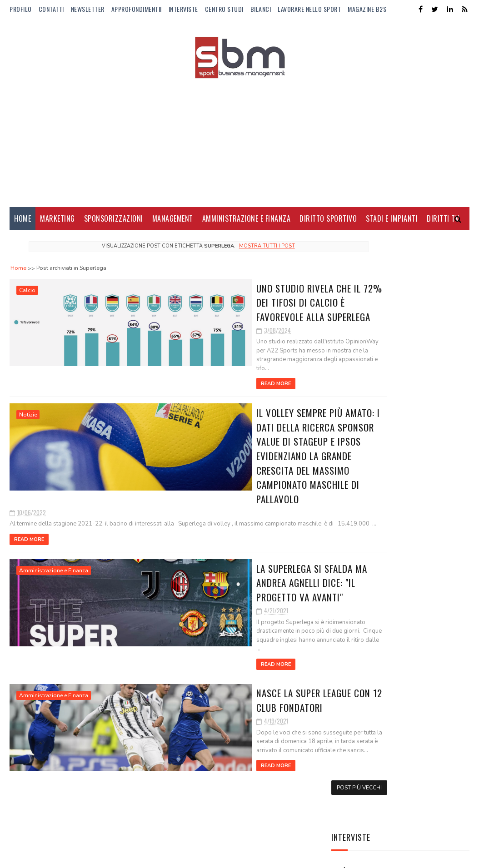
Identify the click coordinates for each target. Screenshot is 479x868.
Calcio (27, 294)
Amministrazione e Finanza (247, 223)
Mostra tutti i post (231, 250)
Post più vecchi (288, 748)
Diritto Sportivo (328, 223)
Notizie (28, 410)
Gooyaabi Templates (134, 856)
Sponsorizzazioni (114, 223)
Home (22, 223)
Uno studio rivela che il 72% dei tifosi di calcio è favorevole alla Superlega (218, 305)
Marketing (57, 223)
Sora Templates (53, 856)
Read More (161, 379)
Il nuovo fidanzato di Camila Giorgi (419, 514)
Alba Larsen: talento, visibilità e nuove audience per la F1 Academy (419, 350)
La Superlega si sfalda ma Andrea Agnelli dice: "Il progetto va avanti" (223, 559)
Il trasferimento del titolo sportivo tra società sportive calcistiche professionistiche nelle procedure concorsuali (392, 618)
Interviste (183, 9)
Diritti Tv (443, 223)
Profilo (21, 9)
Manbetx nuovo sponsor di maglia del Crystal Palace (424, 478)
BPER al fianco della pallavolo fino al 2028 (421, 432)
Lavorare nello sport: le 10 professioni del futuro (424, 395)
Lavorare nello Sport (309, 9)
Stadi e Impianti (392, 223)
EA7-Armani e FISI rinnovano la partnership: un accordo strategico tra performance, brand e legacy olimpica (399, 683)
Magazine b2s (367, 9)
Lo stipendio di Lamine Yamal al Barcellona (420, 556)
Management (173, 223)
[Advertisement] (239, 139)
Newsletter (88, 9)
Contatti (51, 9)
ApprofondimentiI (137, 9)
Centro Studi (224, 9)
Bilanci (261, 9)
